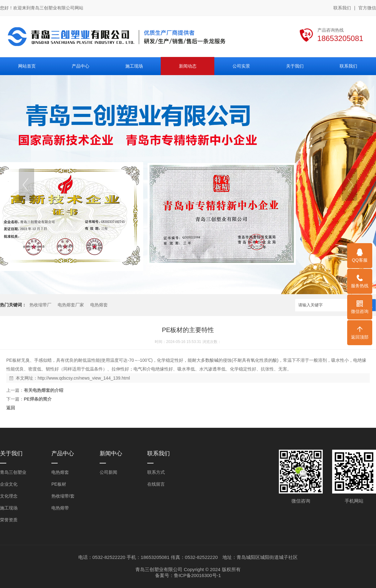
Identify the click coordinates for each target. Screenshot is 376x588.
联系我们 (342, 8)
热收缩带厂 (40, 305)
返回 (11, 408)
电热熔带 (60, 508)
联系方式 (156, 472)
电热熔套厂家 (71, 305)
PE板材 (59, 484)
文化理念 (9, 496)
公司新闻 (108, 472)
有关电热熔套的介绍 (44, 390)
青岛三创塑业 (13, 472)
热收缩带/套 (63, 496)
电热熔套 (99, 305)
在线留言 (156, 484)
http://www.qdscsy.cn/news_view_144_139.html (84, 378)
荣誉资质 (9, 520)
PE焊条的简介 (38, 399)
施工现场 (9, 508)
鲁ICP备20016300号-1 (197, 575)
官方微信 (367, 8)
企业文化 (9, 484)
